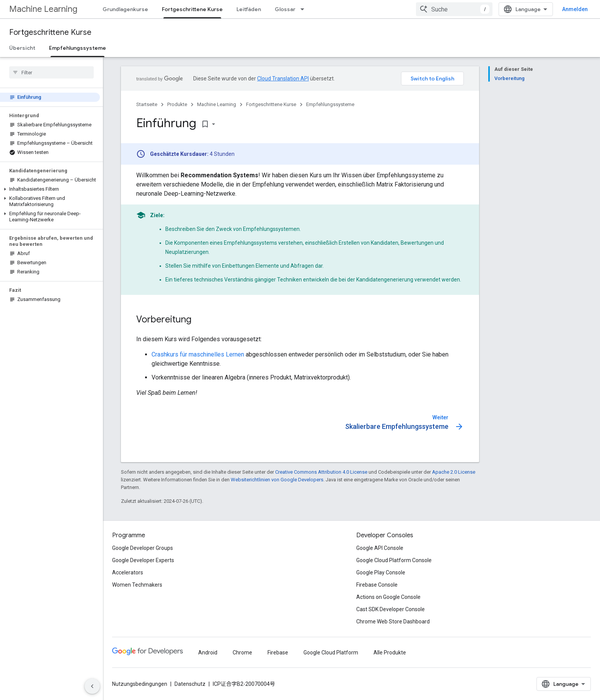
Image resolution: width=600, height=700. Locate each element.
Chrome (242, 653)
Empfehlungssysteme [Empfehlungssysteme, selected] (77, 48)
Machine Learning (43, 9)
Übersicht (22, 48)
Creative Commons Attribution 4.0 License (321, 472)
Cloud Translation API (283, 79)
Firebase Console (377, 585)
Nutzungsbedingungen (140, 684)
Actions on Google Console (388, 597)
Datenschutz (190, 684)
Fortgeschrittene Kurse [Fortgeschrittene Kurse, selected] (192, 9)
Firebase (278, 653)
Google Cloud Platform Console (394, 560)
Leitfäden (249, 9)
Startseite (147, 104)
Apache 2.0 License (454, 472)
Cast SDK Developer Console (390, 609)
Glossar (285, 9)
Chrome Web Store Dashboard (393, 621)
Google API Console (380, 548)
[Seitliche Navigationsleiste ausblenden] (92, 686)
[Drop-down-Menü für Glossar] (305, 9)
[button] (50, 189)
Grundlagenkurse (125, 9)
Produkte (177, 104)
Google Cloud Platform (331, 653)
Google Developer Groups (143, 548)
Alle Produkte (390, 653)
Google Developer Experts (143, 560)
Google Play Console (381, 572)
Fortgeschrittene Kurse (50, 32)
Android (208, 653)
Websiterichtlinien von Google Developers (277, 480)
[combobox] (454, 9)
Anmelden (575, 9)
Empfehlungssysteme (330, 104)
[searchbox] (51, 72)
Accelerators (128, 572)
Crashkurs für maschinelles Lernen (198, 354)
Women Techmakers (137, 585)
